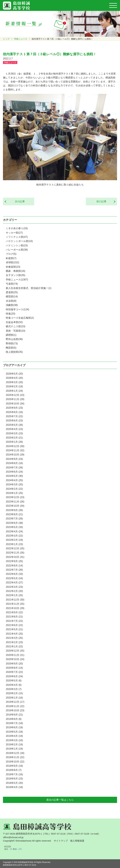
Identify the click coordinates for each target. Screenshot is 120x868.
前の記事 (103, 201)
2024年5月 (14, 476)
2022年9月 (14, 561)
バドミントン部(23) (17, 245)
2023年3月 (14, 536)
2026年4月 (14, 378)
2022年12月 (15, 548)
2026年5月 (14, 374)
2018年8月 (14, 770)
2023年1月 (14, 544)
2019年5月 (14, 732)
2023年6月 (14, 523)
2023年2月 (14, 540)
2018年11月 (15, 757)
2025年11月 (15, 399)
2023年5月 (14, 527)
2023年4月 (14, 531)
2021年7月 (14, 621)
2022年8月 (14, 566)
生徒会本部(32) (14, 322)
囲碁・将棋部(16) (15, 271)
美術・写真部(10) (15, 331)
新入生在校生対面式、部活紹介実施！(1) (29, 288)
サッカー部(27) (14, 233)
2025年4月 (14, 429)
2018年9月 (14, 766)
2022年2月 (14, 591)
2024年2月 (14, 489)
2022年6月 (14, 574)
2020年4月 (14, 685)
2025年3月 (14, 433)
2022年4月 (14, 583)
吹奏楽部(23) (13, 267)
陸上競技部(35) (14, 352)
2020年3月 (14, 689)
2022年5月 (14, 578)
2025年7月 (14, 416)
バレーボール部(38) (17, 250)
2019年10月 (15, 710)
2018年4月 (14, 787)
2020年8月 (14, 668)
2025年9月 (14, 408)
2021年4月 (14, 634)
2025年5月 (14, 425)
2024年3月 (14, 484)
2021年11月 (15, 604)
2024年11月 (15, 450)
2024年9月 (14, 459)
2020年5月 (14, 681)
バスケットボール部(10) (19, 241)
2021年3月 (14, 638)
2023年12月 (15, 497)
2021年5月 (14, 629)
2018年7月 (14, 774)
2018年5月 (14, 783)
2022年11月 (15, 553)
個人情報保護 (77, 841)
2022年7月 (14, 570)
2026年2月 (14, 386)
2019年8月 (14, 719)
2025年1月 (14, 442)
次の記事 (19, 201)
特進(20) (10, 314)
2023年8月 (14, 514)
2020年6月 (14, 676)
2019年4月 (14, 736)
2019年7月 (14, 723)
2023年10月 (15, 506)
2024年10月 (15, 455)
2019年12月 (15, 702)
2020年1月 (14, 698)
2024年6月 (14, 472)
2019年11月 (15, 706)
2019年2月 (14, 745)
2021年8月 (14, 617)
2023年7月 (14, 519)
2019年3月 (14, 740)
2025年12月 (15, 395)
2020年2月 (14, 693)
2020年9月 (14, 664)
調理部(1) (11, 335)
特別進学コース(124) (17, 309)
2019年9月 (14, 715)
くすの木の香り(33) (17, 228)
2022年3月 (14, 587)
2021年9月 (14, 612)
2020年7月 (14, 672)
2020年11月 (15, 655)
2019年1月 (14, 749)
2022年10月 (15, 557)
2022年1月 (14, 595)
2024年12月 (15, 446)
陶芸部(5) (11, 348)
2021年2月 (14, 642)
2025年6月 (14, 421)
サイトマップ (61, 841)
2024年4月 (14, 480)
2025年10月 (15, 404)
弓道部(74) (12, 284)
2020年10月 (15, 659)
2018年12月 (15, 753)
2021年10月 (15, 608)
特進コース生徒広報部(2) (20, 318)
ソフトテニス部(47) (17, 237)
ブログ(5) (11, 254)
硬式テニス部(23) (15, 326)
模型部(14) (12, 297)
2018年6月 (14, 779)
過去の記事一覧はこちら (60, 800)
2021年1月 (14, 646)
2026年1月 (14, 391)
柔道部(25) (12, 292)
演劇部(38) (12, 305)
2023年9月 (14, 510)
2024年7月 (14, 468)
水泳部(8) (11, 301)
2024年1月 (14, 493)
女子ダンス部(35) (15, 275)
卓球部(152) (12, 262)
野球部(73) (12, 344)
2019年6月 (14, 727)
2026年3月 (14, 382)
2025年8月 (14, 412)
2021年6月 (14, 625)
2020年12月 (15, 651)
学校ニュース (21, 39)
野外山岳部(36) (14, 339)
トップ (6, 39)
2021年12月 (15, 600)
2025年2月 (14, 438)
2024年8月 (14, 463)
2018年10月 (15, 762)
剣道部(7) (11, 258)
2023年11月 (15, 502)
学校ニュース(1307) (17, 280)
